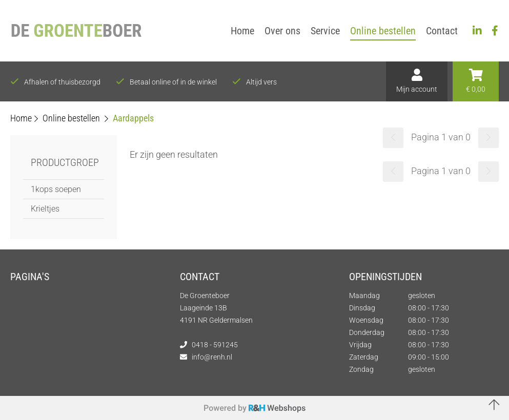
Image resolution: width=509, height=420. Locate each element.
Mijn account (417, 81)
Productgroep (65, 162)
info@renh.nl (212, 357)
